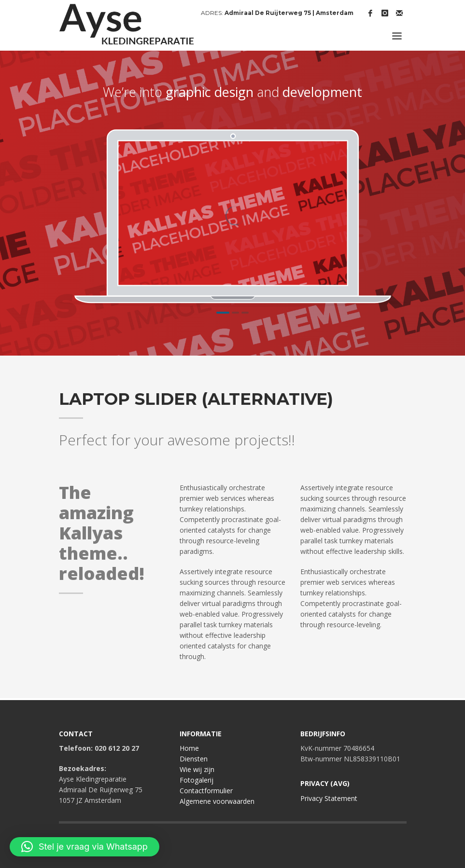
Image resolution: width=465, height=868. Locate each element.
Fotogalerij (197, 780)
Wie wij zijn (197, 769)
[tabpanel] (233, 213)
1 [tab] (223, 313)
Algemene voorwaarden (217, 801)
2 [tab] (235, 313)
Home (189, 748)
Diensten (194, 759)
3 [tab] (245, 313)
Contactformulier (206, 791)
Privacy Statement (329, 798)
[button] (85, 847)
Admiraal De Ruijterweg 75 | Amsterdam (289, 13)
